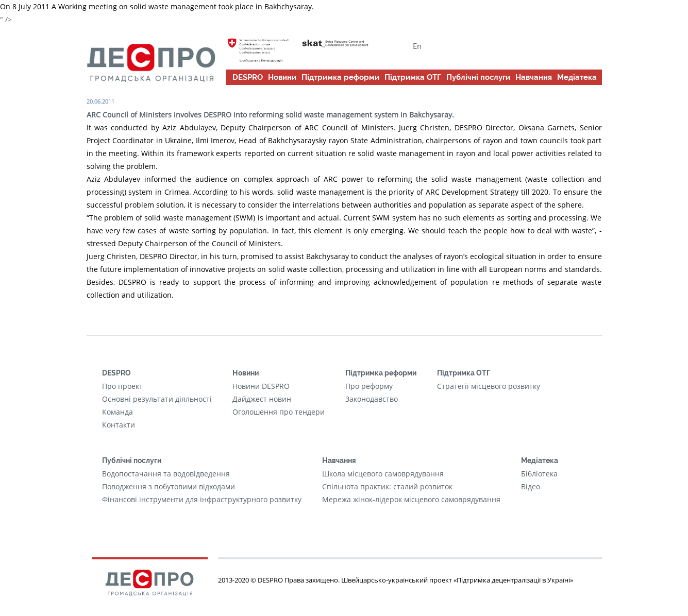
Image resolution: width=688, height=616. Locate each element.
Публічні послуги (478, 77)
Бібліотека (539, 474)
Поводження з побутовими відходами (169, 486)
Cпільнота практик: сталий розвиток (387, 486)
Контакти (119, 425)
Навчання (534, 77)
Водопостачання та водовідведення (166, 474)
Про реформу (369, 386)
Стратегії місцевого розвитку (489, 386)
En (417, 46)
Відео (531, 486)
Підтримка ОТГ (413, 77)
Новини (282, 77)
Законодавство (372, 399)
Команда (118, 412)
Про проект (122, 386)
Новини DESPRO (261, 386)
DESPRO (248, 77)
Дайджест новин (262, 399)
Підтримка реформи (340, 77)
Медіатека (577, 77)
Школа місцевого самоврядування (383, 474)
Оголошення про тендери (279, 412)
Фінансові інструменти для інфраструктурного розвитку (202, 499)
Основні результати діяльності (157, 399)
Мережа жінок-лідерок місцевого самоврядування (411, 499)
